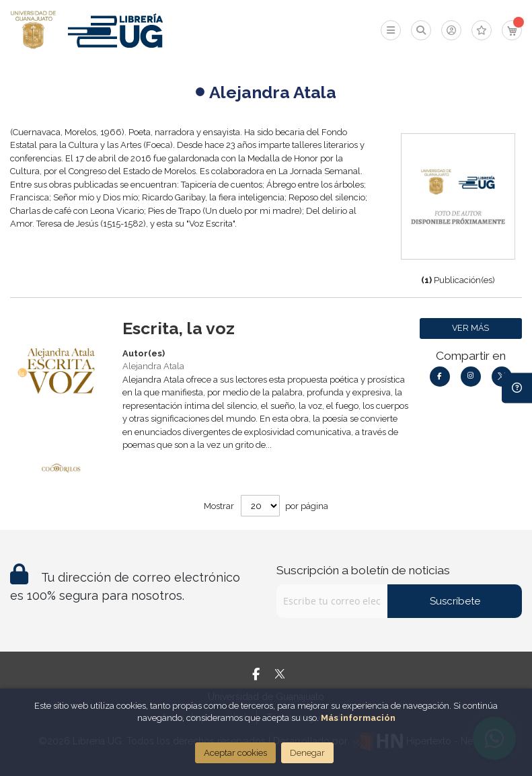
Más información (358, 718)
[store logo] (33, 30)
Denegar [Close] (307, 753)
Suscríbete (455, 601)
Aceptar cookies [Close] (235, 753)
